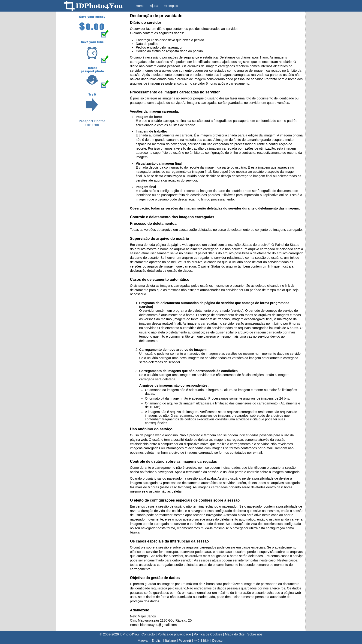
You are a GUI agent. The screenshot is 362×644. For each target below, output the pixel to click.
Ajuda (154, 6)
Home (140, 6)
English (157, 641)
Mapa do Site (235, 634)
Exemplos (171, 6)
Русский (185, 641)
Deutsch (218, 641)
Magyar (143, 641)
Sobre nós (255, 634)
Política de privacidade (174, 634)
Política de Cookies (208, 634)
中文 (197, 641)
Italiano (170, 641)
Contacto (148, 634)
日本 (206, 641)
